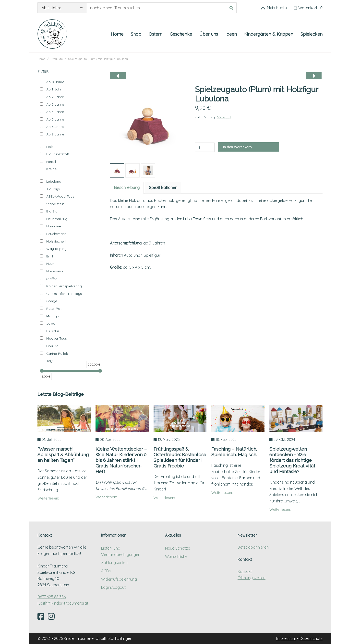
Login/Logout (114, 587)
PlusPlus (53, 331)
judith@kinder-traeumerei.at (63, 603)
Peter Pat (54, 309)
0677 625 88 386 (52, 597)
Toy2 (50, 361)
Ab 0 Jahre (55, 82)
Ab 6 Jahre (55, 127)
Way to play (56, 249)
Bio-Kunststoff (58, 154)
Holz (50, 147)
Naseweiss (55, 271)
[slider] (42, 371)
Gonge (52, 301)
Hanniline (54, 226)
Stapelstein (55, 204)
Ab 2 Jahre (55, 97)
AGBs (106, 571)
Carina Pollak (57, 354)
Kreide (51, 169)
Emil (50, 256)
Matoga (53, 316)
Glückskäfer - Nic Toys (64, 294)
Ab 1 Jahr (54, 89)
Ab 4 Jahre (55, 112)
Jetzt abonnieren (253, 547)
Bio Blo (52, 211)
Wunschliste (176, 556)
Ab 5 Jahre (55, 119)
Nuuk (50, 264)
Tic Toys (53, 189)
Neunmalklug (57, 219)
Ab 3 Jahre (55, 104)
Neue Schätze (178, 548)
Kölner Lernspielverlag (64, 286)
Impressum (286, 638)
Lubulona (54, 181)
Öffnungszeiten (252, 578)
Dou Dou (53, 346)
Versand (224, 117)
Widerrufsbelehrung (119, 579)
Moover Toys (57, 338)
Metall (51, 162)
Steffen (52, 279)
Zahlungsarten (114, 563)
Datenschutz (311, 638)
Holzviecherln (57, 241)
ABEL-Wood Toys (60, 196)
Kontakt (245, 571)
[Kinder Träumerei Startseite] (52, 34)
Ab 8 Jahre (55, 134)
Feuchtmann (56, 234)
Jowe (51, 323)
